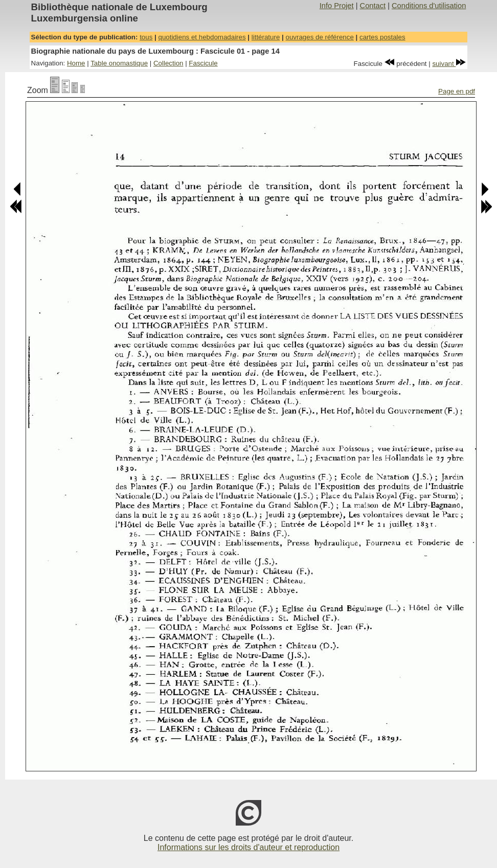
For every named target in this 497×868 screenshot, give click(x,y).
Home (76, 63)
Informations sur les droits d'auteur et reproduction (248, 847)
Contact (373, 6)
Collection (168, 63)
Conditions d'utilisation (429, 6)
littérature (266, 37)
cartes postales (382, 37)
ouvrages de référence (319, 37)
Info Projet (337, 6)
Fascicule (203, 63)
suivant (449, 64)
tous (146, 37)
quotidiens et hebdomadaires (202, 37)
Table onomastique (119, 63)
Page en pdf (457, 91)
